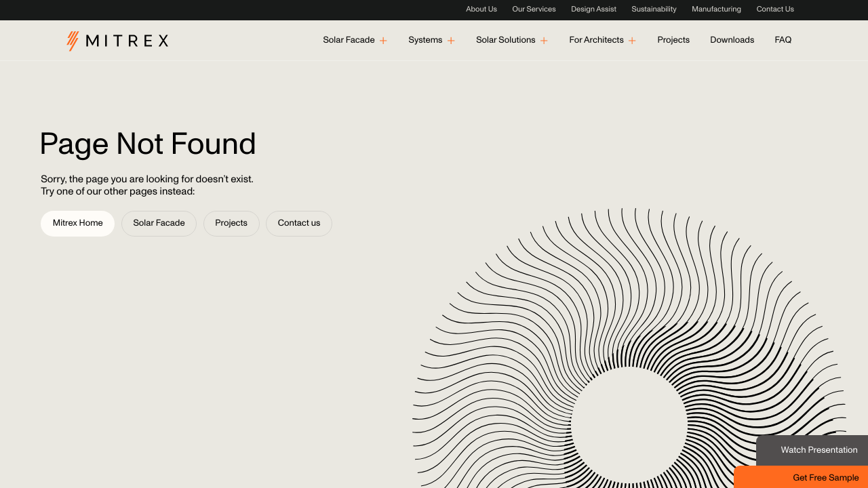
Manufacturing (716, 10)
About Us (481, 10)
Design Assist (594, 10)
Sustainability (654, 10)
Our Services (534, 10)
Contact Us (775, 10)
